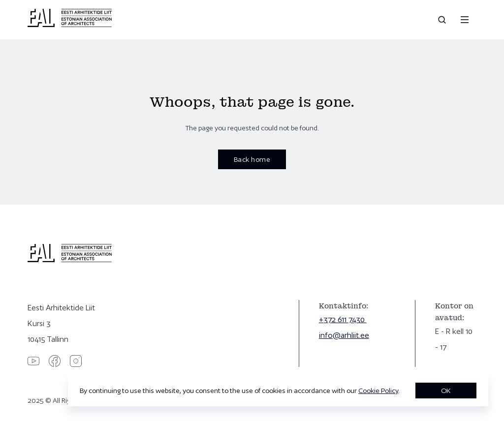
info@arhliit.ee (344, 335)
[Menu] (465, 20)
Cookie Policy (378, 391)
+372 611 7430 (343, 319)
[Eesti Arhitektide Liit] (70, 25)
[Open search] (443, 20)
